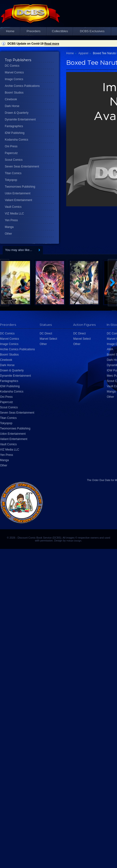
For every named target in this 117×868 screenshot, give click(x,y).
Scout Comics (14, 160)
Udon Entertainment (18, 193)
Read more (52, 44)
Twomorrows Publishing (20, 187)
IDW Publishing (15, 133)
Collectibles (60, 31)
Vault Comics (13, 207)
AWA (110, 349)
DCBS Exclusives (92, 31)
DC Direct (46, 333)
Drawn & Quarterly (17, 113)
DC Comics (12, 66)
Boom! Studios (14, 93)
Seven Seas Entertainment (22, 166)
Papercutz (11, 153)
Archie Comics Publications (22, 86)
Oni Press (11, 146)
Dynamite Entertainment (20, 119)
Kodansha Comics (16, 140)
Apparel (83, 53)
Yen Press (11, 220)
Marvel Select (48, 339)
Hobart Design (74, 541)
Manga (9, 227)
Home (10, 31)
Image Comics (14, 79)
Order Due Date (101, 480)
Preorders (34, 31)
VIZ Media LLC (14, 214)
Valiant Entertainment (18, 200)
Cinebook (11, 99)
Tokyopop (11, 180)
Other (8, 234)
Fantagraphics (14, 126)
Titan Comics (13, 173)
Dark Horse (12, 106)
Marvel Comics (14, 72)
